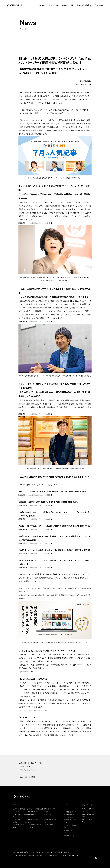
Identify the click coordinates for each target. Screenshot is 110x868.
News (65, 5)
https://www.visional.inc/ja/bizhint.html (33, 710)
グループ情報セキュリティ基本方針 (42, 852)
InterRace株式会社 (70, 815)
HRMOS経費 (17, 819)
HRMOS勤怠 (47, 814)
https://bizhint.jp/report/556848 (39, 223)
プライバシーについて (52, 855)
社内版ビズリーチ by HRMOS (50, 810)
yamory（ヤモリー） (18, 825)
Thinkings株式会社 (70, 817)
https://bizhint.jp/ (55, 100)
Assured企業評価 (49, 825)
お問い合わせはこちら (27, 770)
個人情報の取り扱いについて (63, 852)
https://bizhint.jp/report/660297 (39, 543)
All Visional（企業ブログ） (88, 810)
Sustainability (84, 5)
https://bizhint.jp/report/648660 (39, 519)
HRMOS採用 (32, 814)
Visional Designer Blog (87, 821)
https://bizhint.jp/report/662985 (39, 567)
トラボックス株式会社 (70, 826)
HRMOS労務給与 (33, 819)
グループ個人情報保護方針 (21, 852)
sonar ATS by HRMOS (50, 819)
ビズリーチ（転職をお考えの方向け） (21, 810)
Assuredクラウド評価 (35, 825)
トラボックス (47, 822)
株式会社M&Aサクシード (70, 821)
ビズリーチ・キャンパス (20, 822)
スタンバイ (32, 827)
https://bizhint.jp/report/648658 (39, 414)
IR (72, 5)
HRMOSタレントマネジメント (21, 816)
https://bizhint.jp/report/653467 (39, 530)
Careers (99, 5)
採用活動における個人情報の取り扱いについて (29, 855)
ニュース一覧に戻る (28, 777)
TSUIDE (15, 827)
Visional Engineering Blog (88, 815)
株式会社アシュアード (70, 832)
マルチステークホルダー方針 (70, 855)
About (42, 5)
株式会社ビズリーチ (70, 812)
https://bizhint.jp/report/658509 (39, 505)
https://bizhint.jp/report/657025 (39, 321)
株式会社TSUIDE (69, 836)
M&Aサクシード (33, 822)
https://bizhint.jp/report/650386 (39, 495)
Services (54, 5)
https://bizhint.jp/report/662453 (39, 554)
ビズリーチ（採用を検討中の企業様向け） (36, 810)
